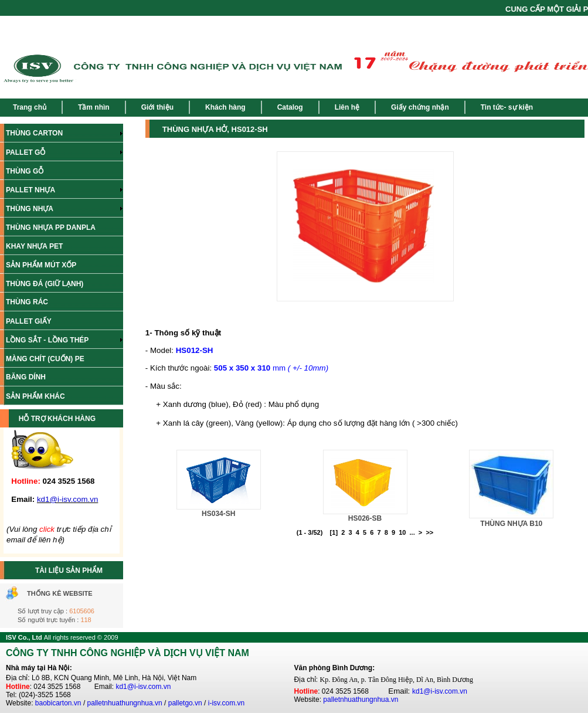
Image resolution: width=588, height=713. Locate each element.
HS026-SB (365, 518)
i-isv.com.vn (226, 703)
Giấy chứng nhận (420, 107)
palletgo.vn (185, 703)
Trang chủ (30, 107)
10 (402, 532)
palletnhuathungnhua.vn (125, 703)
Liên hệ (347, 107)
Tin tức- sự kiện (507, 107)
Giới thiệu (157, 107)
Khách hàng (225, 107)
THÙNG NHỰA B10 (511, 524)
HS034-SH (218, 514)
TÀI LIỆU (50, 571)
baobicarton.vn (58, 703)
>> (429, 532)
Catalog (290, 107)
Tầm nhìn (94, 107)
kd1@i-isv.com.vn (143, 687)
